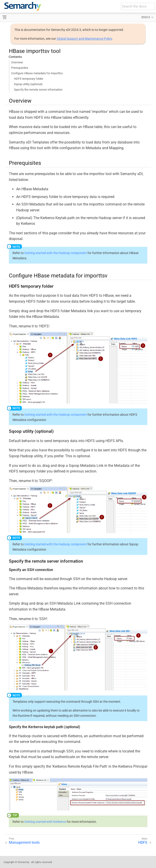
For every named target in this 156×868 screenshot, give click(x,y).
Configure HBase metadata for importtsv (37, 73)
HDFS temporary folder (29, 79)
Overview (17, 62)
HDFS (143, 842)
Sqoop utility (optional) (28, 84)
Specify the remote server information (38, 90)
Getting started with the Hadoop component (56, 253)
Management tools (24, 842)
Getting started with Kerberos (45, 822)
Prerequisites (20, 68)
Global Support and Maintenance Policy (84, 39)
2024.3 (146, 17)
